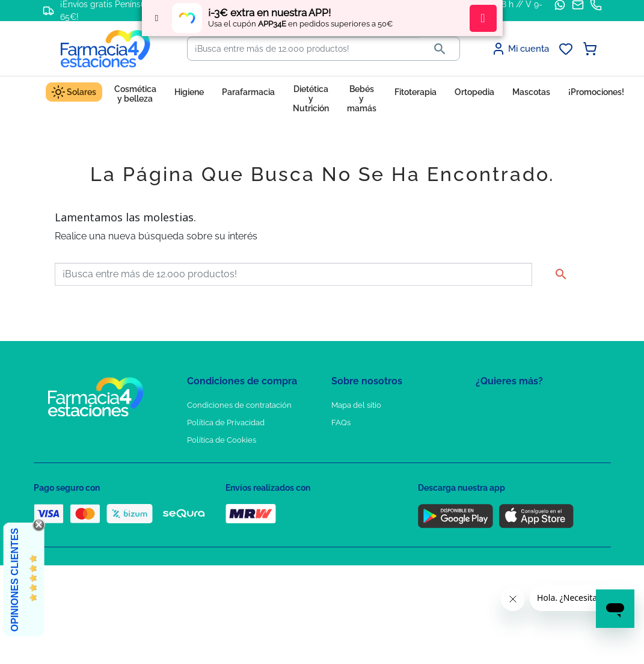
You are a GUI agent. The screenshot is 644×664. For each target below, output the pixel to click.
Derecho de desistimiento (234, 510)
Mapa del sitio (356, 405)
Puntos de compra (220, 475)
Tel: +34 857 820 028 (367, 475)
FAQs (341, 423)
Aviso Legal (208, 457)
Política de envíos (219, 492)
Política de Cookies (222, 440)
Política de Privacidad (226, 423)
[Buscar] (304, 49)
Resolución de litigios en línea (241, 527)
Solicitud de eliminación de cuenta (394, 457)
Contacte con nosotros (373, 440)
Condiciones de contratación (239, 405)
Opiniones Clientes (15, 580)
